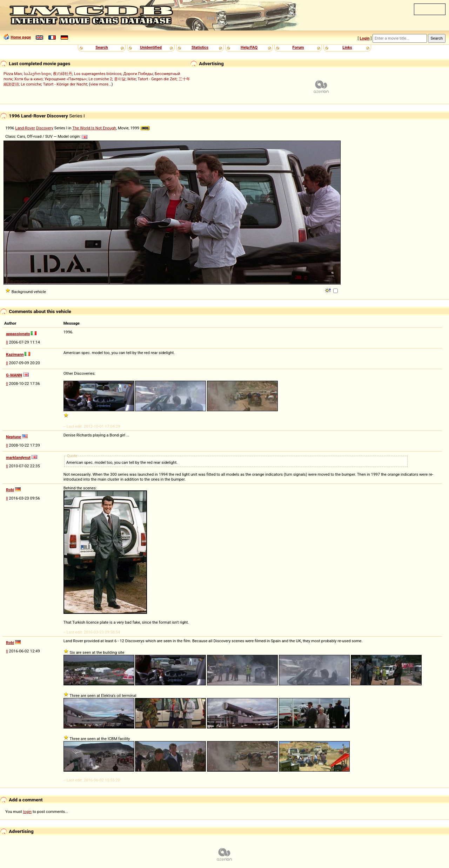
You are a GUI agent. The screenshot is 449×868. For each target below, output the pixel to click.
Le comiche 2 (100, 79)
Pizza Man (13, 74)
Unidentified (151, 47)
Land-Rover (25, 128)
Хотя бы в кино (29, 79)
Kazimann (15, 354)
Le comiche (31, 84)
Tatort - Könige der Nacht (65, 84)
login (28, 812)
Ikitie (132, 79)
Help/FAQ (249, 47)
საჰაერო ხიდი (38, 74)
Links (347, 47)
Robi (10, 490)
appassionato (18, 334)
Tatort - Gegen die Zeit (157, 79)
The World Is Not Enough (94, 128)
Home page (21, 37)
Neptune (14, 437)
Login (364, 38)
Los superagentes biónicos (98, 74)
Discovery (45, 128)
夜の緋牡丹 (63, 74)
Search (102, 47)
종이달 (120, 79)
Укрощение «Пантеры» (66, 79)
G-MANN (14, 375)
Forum (298, 47)
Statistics (200, 47)
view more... (101, 84)
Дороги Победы (138, 74)
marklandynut (18, 457)
